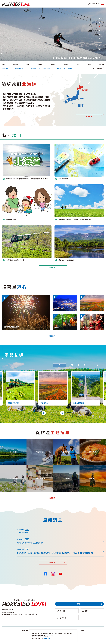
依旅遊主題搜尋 (19, 68)
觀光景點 (16, 65)
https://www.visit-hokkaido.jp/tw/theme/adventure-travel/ (65, 468)
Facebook (45, 574)
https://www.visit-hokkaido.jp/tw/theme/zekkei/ (11, 440)
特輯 (3, 65)
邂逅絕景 (59, 68)
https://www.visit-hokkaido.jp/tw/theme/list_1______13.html (92, 468)
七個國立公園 (46, 68)
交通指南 (102, 65)
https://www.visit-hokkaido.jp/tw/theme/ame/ (37, 467)
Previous (101, 14)
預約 (89, 65)
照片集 (63, 611)
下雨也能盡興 (33, 68)
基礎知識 (70, 68)
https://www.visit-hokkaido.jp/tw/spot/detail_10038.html (65, 297)
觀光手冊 (63, 618)
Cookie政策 (47, 638)
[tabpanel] (53, 34)
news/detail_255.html (10, 537)
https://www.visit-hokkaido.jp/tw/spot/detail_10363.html (92, 297)
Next (101, 55)
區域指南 (66, 65)
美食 (78, 65)
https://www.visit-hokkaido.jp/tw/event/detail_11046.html (23, 296)
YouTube (60, 574)
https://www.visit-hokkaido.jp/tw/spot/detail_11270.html (65, 316)
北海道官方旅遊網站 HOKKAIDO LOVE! (16, 4)
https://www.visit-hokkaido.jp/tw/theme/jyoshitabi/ (12, 467)
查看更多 (89, 116)
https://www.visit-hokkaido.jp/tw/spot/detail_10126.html (20, 373)
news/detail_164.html (10, 547)
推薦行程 (53, 65)
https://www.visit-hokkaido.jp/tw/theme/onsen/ (37, 440)
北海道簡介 (5, 68)
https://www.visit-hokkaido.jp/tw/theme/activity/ (64, 440)
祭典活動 (40, 65)
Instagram (53, 574)
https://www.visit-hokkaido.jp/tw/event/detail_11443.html (92, 316)
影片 (87, 611)
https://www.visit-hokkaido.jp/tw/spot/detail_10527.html (85, 373)
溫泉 (28, 65)
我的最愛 (94, 4)
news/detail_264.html (10, 527)
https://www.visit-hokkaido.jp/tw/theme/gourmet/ (91, 440)
